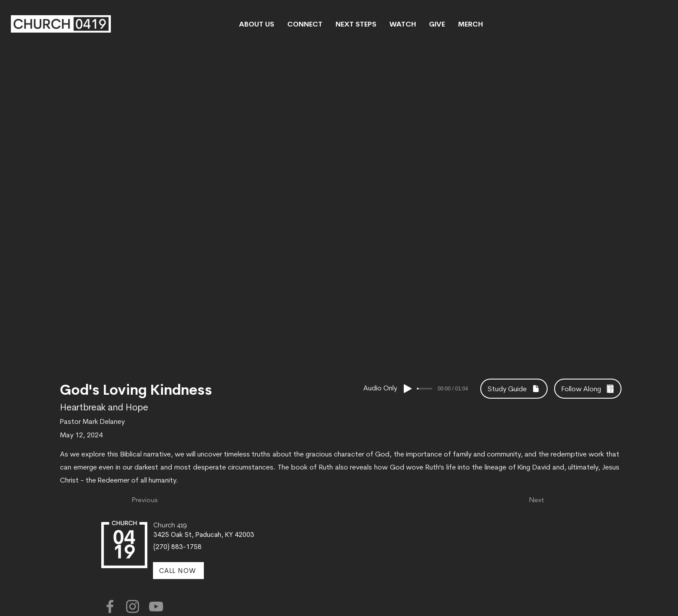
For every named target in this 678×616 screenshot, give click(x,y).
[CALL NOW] (178, 571)
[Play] (408, 389)
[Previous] (160, 500)
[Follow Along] (588, 389)
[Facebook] (110, 606)
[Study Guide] (514, 389)
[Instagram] (133, 606)
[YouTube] (156, 606)
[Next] (522, 500)
